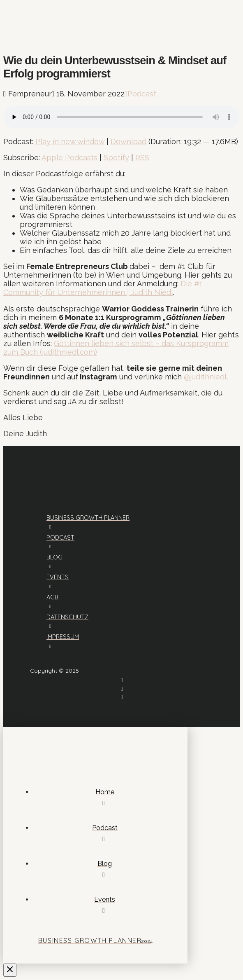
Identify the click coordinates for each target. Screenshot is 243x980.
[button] (12, 30)
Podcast (140, 94)
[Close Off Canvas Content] (10, 970)
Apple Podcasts (69, 158)
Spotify (116, 158)
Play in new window (70, 142)
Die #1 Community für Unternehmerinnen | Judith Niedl (103, 288)
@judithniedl (205, 377)
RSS (142, 158)
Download (128, 142)
